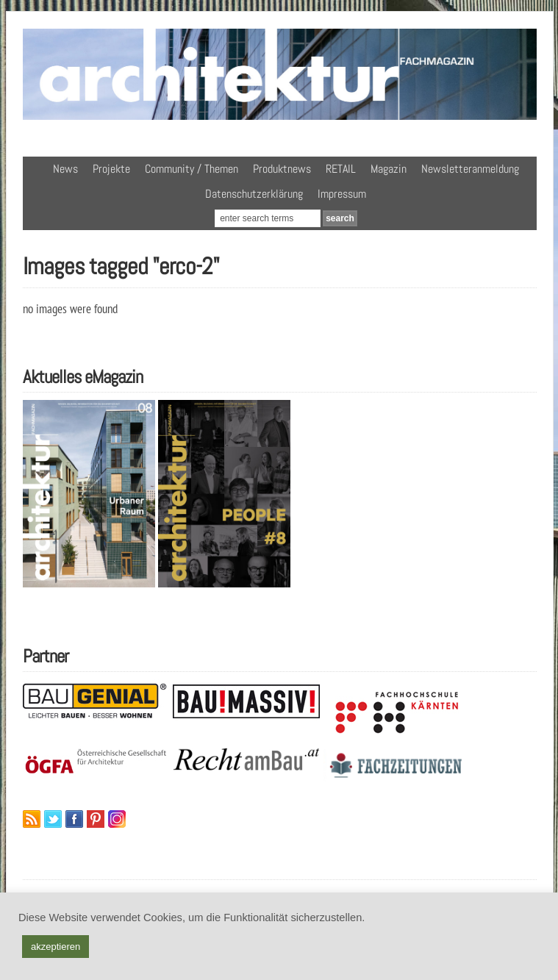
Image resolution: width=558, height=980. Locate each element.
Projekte (111, 169)
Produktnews (282, 169)
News (65, 169)
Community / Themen (192, 169)
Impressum (342, 194)
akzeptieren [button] (56, 947)
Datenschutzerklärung (254, 194)
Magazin (389, 169)
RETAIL (341, 169)
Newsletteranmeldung (470, 169)
